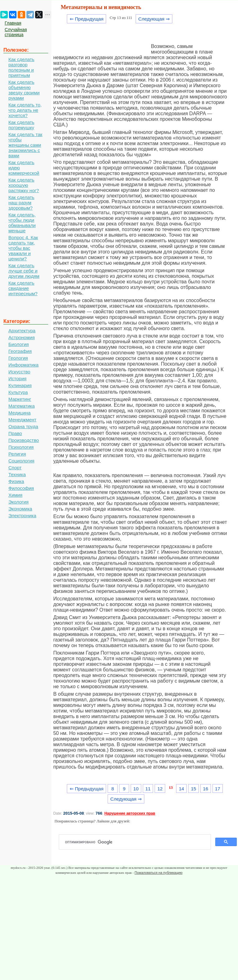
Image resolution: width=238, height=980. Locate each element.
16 (205, 789)
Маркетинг (20, 399)
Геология (18, 358)
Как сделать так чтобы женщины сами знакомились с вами (25, 145)
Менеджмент (22, 420)
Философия (21, 488)
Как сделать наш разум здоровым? (21, 203)
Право (15, 433)
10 (136, 789)
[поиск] (137, 842)
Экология (19, 502)
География (20, 351)
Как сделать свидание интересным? (23, 288)
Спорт (15, 468)
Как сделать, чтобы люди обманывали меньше (22, 223)
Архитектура (22, 331)
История (17, 379)
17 (218, 789)
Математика (22, 406)
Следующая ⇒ (154, 19)
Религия (17, 454)
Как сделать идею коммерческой (24, 168)
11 (148, 789)
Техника (17, 474)
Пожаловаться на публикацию (158, 873)
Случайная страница (16, 32)
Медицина (19, 413)
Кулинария (20, 385)
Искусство (19, 372)
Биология (19, 344)
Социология (21, 461)
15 (194, 789)
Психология (21, 447)
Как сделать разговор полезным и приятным (21, 67)
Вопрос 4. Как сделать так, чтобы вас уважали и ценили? (23, 248)
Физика (16, 481)
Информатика (23, 365)
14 (182, 789)
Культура (18, 392)
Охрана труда (23, 426)
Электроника (22, 516)
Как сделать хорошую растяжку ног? (24, 185)
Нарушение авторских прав (130, 813)
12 (160, 789)
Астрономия (22, 337)
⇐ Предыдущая (87, 19)
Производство (24, 440)
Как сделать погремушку (21, 125)
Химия (15, 495)
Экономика (20, 509)
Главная (13, 23)
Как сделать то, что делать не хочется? (25, 110)
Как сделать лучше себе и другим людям (24, 271)
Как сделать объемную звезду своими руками (24, 90)
